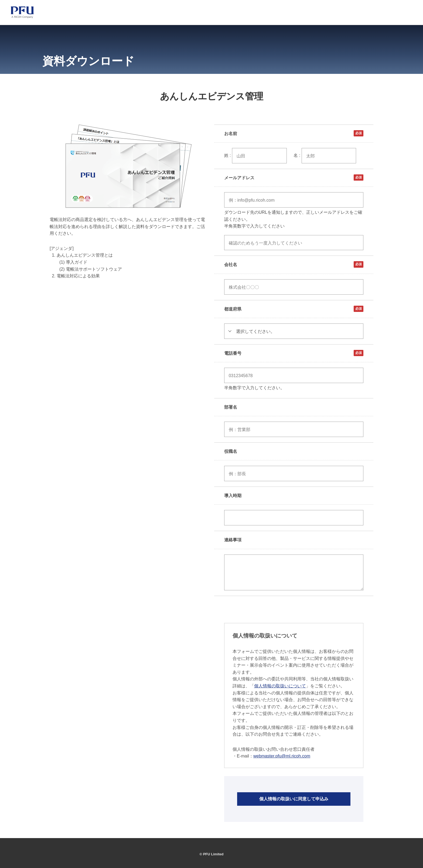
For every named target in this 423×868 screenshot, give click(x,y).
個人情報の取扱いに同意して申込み (294, 799)
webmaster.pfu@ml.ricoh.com (282, 756)
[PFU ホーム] (22, 12)
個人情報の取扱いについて (280, 686)
